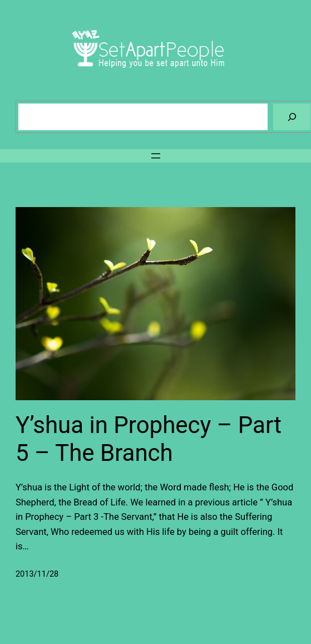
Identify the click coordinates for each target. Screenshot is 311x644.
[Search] (292, 117)
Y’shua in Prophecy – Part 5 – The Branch (149, 439)
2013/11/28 (37, 574)
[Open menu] (156, 156)
